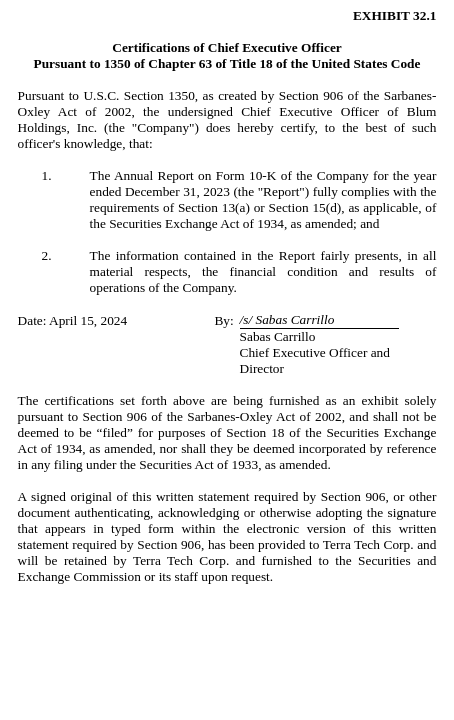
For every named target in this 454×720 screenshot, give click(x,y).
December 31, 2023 (177, 191)
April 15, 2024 (88, 320)
